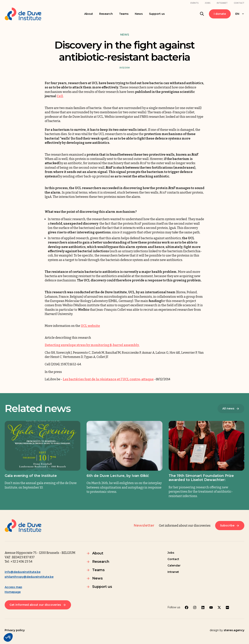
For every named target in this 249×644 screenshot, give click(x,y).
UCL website (90, 326)
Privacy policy (15, 630)
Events (195, 3)
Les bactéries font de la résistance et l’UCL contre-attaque (108, 379)
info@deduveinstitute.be (23, 572)
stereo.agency (234, 630)
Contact (239, 3)
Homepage (13, 592)
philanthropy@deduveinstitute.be (29, 577)
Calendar (174, 565)
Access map (13, 587)
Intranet (222, 3)
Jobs (208, 3)
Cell (60, 96)
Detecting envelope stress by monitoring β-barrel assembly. (92, 345)
